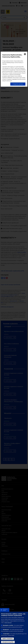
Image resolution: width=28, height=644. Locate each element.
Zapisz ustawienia (7, 639)
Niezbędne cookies (8, 625)
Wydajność (6, 630)
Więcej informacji (8, 623)
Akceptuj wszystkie (8, 642)
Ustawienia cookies (5, 610)
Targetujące (6, 634)
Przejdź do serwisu (18, 84)
